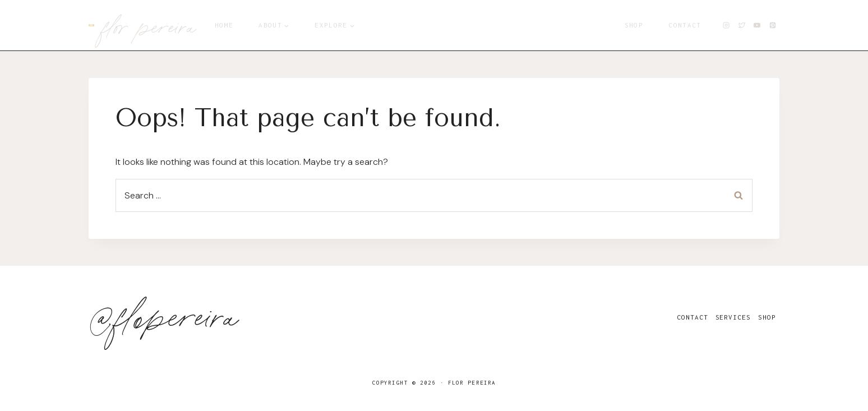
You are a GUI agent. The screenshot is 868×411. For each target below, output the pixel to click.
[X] (742, 25)
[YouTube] (757, 25)
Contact (685, 25)
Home (224, 25)
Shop (634, 25)
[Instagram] (726, 25)
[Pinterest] (773, 25)
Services (733, 317)
